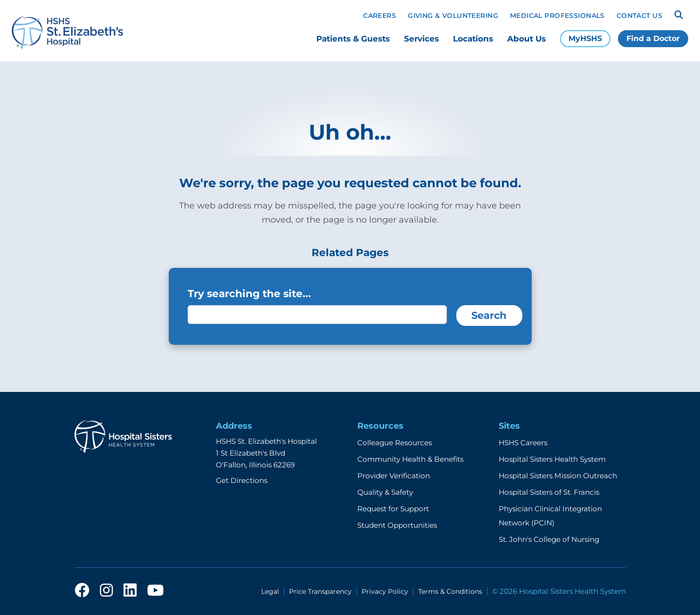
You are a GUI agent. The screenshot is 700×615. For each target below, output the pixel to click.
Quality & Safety (385, 492)
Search (489, 315)
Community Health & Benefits (410, 459)
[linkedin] (130, 591)
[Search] (679, 15)
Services (421, 39)
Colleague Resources (395, 443)
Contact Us (639, 16)
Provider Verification (394, 476)
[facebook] (82, 591)
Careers (379, 16)
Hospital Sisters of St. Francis (549, 492)
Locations (473, 39)
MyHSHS (585, 38)
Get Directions (242, 480)
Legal (270, 591)
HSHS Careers (523, 443)
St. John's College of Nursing (549, 539)
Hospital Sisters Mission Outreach (558, 476)
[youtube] (155, 591)
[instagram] (107, 591)
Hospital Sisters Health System (552, 459)
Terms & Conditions (450, 591)
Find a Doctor (653, 38)
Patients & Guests (353, 39)
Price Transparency (320, 591)
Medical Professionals (557, 16)
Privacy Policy (385, 591)
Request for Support (393, 509)
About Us (527, 39)
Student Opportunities (397, 525)
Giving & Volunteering (453, 16)
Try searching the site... (249, 293)
